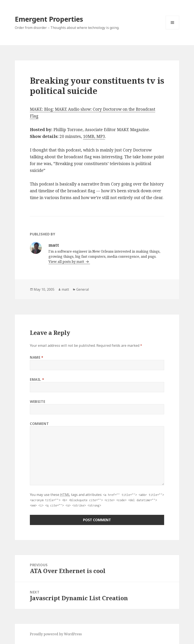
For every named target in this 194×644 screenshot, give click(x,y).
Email (37, 379)
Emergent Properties (49, 19)
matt (65, 289)
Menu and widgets (173, 29)
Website (37, 402)
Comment (39, 424)
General (83, 289)
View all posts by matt (67, 262)
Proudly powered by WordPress (56, 634)
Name (37, 357)
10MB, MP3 (94, 136)
